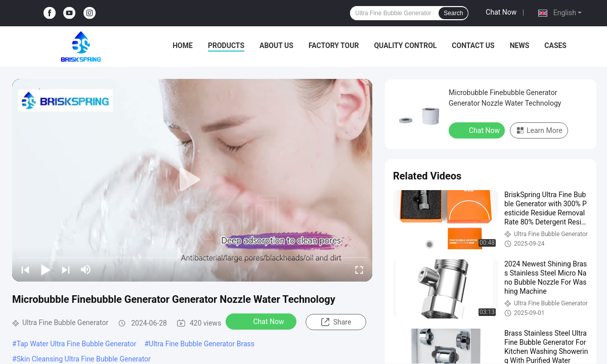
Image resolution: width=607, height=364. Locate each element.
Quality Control (405, 45)
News (520, 45)
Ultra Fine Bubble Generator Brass (202, 344)
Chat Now (501, 12)
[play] (192, 180)
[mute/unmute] (86, 269)
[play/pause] (46, 269)
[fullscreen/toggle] (359, 269)
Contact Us (473, 45)
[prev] (25, 269)
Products (226, 45)
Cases (555, 45)
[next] (66, 269)
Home (183, 45)
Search (453, 13)
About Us (276, 45)
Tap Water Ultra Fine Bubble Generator (77, 344)
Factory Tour (334, 45)
